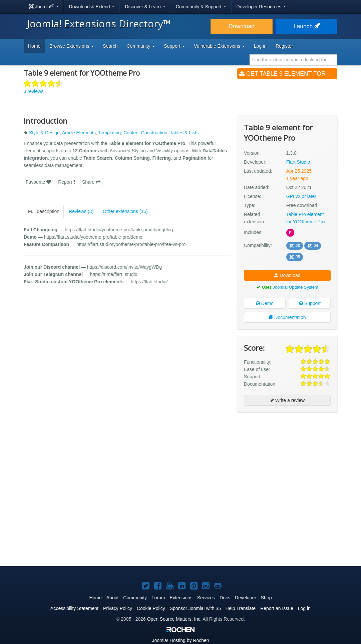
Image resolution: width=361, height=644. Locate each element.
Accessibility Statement (74, 608)
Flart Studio (298, 162)
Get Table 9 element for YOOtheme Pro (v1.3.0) (288, 74)
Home (34, 46)
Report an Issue (277, 608)
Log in (260, 46)
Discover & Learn (145, 7)
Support (310, 303)
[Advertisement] (287, 461)
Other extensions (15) (125, 211)
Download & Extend (92, 7)
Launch (306, 26)
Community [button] (141, 46)
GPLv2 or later (301, 196)
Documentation (287, 317)
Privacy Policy (118, 608)
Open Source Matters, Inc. (174, 619)
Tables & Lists (184, 133)
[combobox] (293, 60)
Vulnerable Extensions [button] (219, 46)
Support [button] (174, 46)
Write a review (287, 400)
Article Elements (79, 133)
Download (242, 26)
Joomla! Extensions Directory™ (99, 23)
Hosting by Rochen (180, 640)
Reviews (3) (81, 211)
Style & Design (44, 133)
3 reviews (34, 91)
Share (91, 182)
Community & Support (201, 7)
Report (67, 182)
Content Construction (145, 133)
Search (110, 46)
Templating (109, 133)
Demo (265, 303)
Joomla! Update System (296, 287)
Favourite (38, 182)
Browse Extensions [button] (72, 46)
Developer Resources (261, 7)
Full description (44, 211)
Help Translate (241, 608)
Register (284, 46)
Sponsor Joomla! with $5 (195, 608)
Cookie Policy (151, 608)
